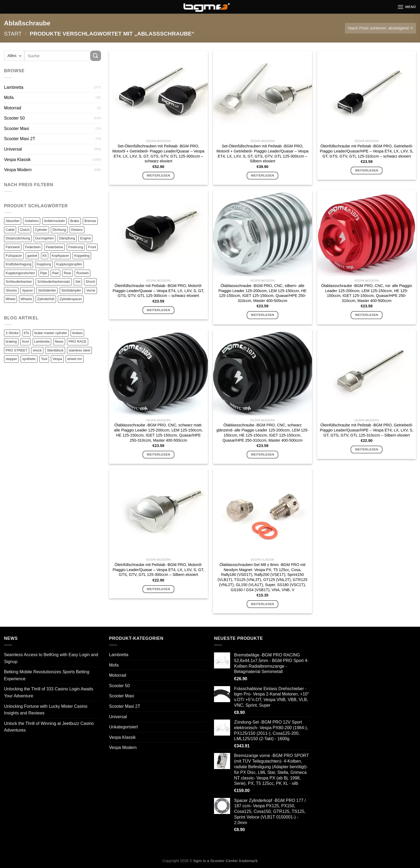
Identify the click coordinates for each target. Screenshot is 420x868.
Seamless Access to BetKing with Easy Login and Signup (51, 658)
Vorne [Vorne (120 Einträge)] (91, 290)
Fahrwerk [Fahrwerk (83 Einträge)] (13, 247)
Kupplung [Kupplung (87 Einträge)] (44, 264)
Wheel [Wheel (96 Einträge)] (10, 299)
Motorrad (13, 108)
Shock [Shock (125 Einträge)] (91, 282)
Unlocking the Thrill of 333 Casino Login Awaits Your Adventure (49, 692)
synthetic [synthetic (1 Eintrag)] (29, 359)
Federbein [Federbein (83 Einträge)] (33, 247)
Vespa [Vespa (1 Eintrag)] (57, 359)
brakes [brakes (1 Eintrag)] (77, 333)
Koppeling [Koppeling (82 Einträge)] (82, 256)
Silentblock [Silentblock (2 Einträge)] (55, 350)
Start (13, 34)
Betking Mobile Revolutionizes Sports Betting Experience (47, 675)
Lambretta (14, 87)
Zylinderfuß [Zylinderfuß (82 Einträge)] (46, 299)
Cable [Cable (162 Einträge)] (10, 230)
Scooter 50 (14, 118)
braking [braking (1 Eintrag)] (11, 341)
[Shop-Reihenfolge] (380, 28)
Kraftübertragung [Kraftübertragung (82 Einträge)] (18, 264)
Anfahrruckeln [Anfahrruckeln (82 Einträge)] (55, 221)
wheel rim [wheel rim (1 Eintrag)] (75, 359)
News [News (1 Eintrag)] (59, 341)
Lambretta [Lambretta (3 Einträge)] (42, 341)
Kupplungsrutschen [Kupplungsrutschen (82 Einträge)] (20, 273)
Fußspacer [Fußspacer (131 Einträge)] (14, 256)
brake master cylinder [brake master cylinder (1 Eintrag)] (51, 333)
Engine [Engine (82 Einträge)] (85, 238)
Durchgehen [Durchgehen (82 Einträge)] (45, 238)
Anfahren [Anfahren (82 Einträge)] (32, 221)
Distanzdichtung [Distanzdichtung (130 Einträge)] (18, 238)
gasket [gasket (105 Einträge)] (32, 256)
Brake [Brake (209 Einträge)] (75, 221)
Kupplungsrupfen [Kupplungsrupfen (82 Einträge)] (69, 264)
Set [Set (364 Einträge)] (78, 282)
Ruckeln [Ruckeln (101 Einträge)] (82, 273)
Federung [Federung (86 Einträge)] (76, 247)
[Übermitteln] (96, 56)
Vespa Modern (18, 170)
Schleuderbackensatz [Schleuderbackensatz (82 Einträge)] (54, 282)
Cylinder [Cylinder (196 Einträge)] (41, 230)
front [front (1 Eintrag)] (25, 341)
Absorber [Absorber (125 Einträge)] (13, 221)
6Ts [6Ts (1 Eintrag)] (27, 333)
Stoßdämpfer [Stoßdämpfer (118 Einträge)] (71, 290)
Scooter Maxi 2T (20, 139)
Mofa (9, 97)
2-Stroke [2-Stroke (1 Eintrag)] (12, 333)
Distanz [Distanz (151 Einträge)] (77, 230)
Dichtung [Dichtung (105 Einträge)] (59, 230)
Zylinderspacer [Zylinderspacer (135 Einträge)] (71, 299)
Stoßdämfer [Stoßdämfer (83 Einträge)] (47, 290)
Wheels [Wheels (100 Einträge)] (26, 299)
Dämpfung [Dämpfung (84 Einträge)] (67, 238)
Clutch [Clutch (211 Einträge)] (25, 230)
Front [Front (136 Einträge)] (92, 247)
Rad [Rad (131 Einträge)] (55, 273)
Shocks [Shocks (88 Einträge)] (11, 290)
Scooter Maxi (16, 129)
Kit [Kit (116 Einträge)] (45, 256)
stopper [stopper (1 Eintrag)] (11, 359)
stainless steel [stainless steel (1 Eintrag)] (79, 350)
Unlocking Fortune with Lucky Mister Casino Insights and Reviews (46, 710)
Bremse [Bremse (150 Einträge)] (90, 221)
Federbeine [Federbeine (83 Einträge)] (55, 247)
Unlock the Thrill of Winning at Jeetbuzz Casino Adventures (49, 727)
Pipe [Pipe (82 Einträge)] (44, 273)
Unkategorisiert (123, 727)
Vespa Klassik (17, 160)
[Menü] (407, 7)
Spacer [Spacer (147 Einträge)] (27, 290)
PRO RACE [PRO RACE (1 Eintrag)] (78, 341)
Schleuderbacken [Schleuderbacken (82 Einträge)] (19, 282)
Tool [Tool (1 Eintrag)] (44, 359)
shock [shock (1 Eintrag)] (37, 350)
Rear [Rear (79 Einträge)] (67, 273)
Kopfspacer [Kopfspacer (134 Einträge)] (60, 256)
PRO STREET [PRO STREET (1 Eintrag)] (17, 350)
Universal (13, 149)
